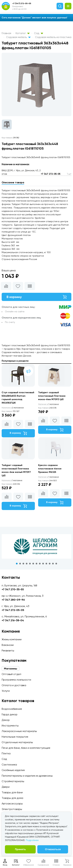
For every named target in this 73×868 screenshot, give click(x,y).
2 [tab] (20, 564)
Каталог (23, 33)
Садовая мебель (18, 37)
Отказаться (53, 849)
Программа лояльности (16, 680)
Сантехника (9, 765)
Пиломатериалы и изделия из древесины (27, 776)
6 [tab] (33, 564)
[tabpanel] (36, 546)
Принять (20, 849)
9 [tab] (43, 564)
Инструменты (10, 726)
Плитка (6, 753)
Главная (6, 33)
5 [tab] (30, 564)
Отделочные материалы (17, 742)
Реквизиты (8, 651)
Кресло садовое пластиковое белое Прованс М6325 (50, 469)
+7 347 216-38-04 (13, 620)
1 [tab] (17, 564)
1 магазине (49, 404)
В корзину (36, 297)
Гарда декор (10, 714)
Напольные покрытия (15, 737)
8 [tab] (40, 564)
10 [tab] (46, 564)
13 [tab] (56, 564)
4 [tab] (27, 564)
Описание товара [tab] (13, 183)
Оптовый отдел (11, 674)
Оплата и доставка (14, 685)
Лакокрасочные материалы (19, 731)
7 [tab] (36, 564)
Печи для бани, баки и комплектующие (26, 748)
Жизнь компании (12, 639)
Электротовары (12, 809)
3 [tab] (23, 564)
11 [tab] (50, 564)
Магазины (11, 669)
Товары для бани (12, 792)
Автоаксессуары (12, 804)
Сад (39, 33)
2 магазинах (13, 408)
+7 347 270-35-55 (13, 589)
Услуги (6, 691)
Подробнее (32, 840)
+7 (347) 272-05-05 (22, 3)
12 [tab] (53, 564)
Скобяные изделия (13, 770)
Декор (6, 720)
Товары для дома (12, 798)
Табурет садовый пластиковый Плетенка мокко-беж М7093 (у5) (52, 396)
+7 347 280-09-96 (13, 600)
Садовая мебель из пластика (53, 37)
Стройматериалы (13, 781)
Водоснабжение (12, 709)
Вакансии (8, 645)
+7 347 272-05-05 (51, 174)
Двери (6, 787)
